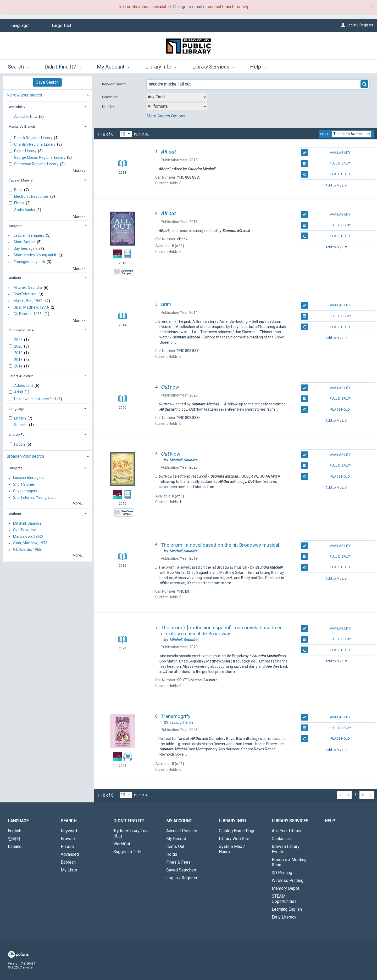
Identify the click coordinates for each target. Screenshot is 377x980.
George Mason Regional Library (40, 157)
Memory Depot (285, 888)
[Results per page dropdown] (126, 134)
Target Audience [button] (21, 376)
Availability (326, 153)
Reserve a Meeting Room (289, 862)
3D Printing (282, 873)
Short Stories (24, 242)
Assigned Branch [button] (22, 126)
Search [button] (18, 67)
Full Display (326, 163)
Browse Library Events (286, 849)
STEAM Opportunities (284, 899)
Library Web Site (234, 839)
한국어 (14, 839)
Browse (68, 839)
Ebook (20, 203)
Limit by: (109, 106)
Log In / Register (360, 25)
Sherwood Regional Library (37, 164)
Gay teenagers (26, 249)
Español (15, 846)
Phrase (67, 846)
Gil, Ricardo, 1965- (28, 314)
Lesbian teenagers (29, 235)
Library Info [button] (161, 67)
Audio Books (25, 210)
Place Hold (325, 174)
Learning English (287, 909)
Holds (172, 854)
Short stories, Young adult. (35, 255)
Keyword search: (115, 84)
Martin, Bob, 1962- (29, 301)
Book (19, 190)
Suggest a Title (127, 852)
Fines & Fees (178, 862)
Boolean (68, 862)
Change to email (187, 7)
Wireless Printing (288, 880)
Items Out (175, 846)
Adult (19, 392)
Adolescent (24, 386)
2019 (19, 353)
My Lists (69, 870)
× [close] (371, 7)
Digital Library (26, 151)
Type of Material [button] (21, 180)
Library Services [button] (213, 67)
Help (330, 821)
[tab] (47, 95)
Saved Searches (181, 870)
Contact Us (282, 839)
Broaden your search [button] (25, 456)
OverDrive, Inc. (25, 294)
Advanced (70, 854)
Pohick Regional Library (34, 138)
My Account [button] (113, 67)
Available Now (26, 117)
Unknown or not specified (35, 399)
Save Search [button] (47, 82)
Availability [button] (17, 107)
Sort (324, 134)
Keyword (69, 831)
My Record (176, 839)
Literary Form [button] (19, 435)
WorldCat (122, 844)
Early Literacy (284, 917)
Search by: (110, 97)
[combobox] (177, 97)
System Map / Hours (232, 849)
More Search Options (166, 116)
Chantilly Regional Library (35, 144)
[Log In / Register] (343, 25)
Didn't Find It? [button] (63, 67)
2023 (19, 340)
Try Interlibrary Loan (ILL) (131, 833)
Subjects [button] (16, 226)
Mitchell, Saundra (28, 288)
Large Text (62, 26)
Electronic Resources (32, 196)
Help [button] (258, 67)
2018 (19, 360)
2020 (19, 346)
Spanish (21, 425)
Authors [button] (15, 278)
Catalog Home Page (237, 831)
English (20, 418)
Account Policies (182, 831)
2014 (19, 366)
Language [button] (16, 409)
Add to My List (336, 185)
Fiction (20, 444)
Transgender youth (29, 262)
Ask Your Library (287, 831)
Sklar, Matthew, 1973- (31, 307)
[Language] (19, 26)
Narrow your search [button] (24, 95)
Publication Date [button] (21, 330)
